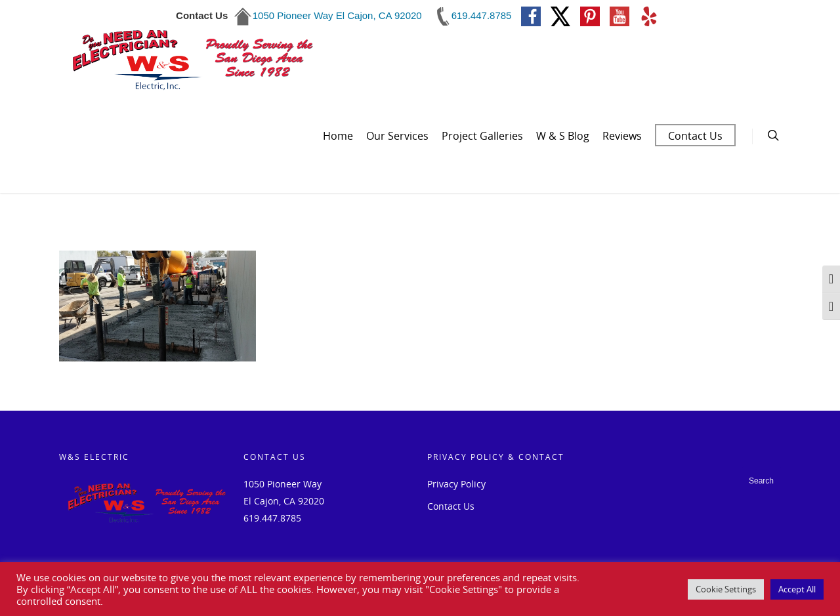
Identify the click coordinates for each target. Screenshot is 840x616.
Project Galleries (482, 136)
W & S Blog (563, 136)
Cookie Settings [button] (726, 589)
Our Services (397, 136)
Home (338, 136)
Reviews (622, 136)
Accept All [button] (797, 589)
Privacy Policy (456, 484)
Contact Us (695, 136)
